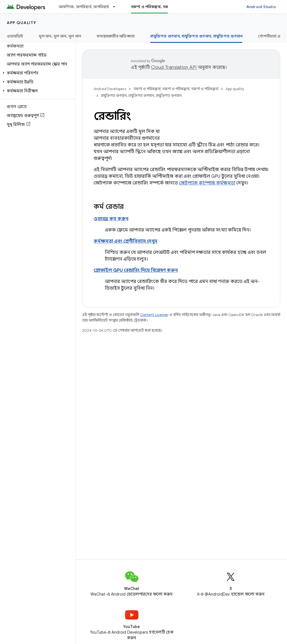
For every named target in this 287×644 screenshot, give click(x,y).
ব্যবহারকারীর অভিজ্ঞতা (116, 36)
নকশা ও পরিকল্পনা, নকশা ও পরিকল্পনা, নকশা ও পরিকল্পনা (176, 89)
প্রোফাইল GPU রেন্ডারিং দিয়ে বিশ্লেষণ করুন (136, 270)
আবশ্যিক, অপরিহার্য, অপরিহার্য (84, 7)
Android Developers (110, 89)
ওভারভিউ (15, 36)
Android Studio (261, 7)
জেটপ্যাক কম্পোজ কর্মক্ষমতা (207, 183)
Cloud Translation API (174, 67)
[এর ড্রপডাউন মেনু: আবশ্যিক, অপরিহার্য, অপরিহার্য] (117, 7)
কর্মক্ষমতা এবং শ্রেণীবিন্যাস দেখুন (125, 241)
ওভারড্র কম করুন (111, 219)
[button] (37, 73)
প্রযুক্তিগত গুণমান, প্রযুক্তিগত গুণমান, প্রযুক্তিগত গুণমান (141, 96)
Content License (154, 315)
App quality (22, 23)
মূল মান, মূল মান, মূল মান (60, 36)
